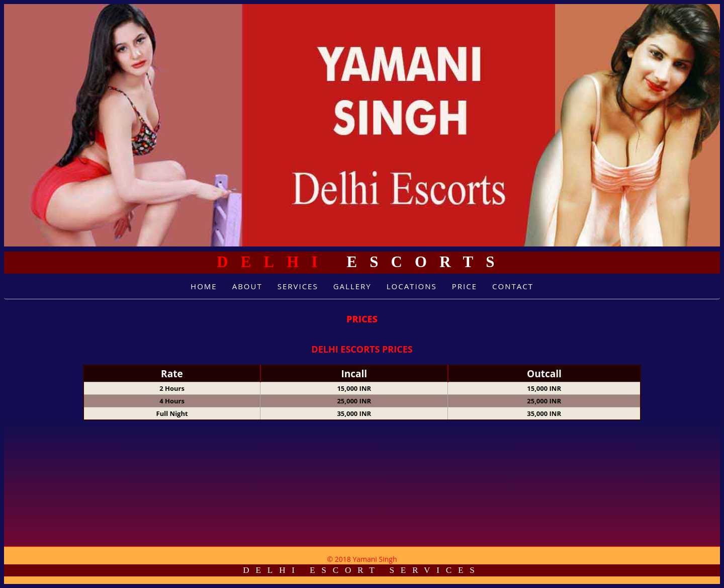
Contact (513, 286)
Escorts (362, 262)
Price (465, 286)
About (247, 286)
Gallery (352, 286)
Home (204, 286)
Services (298, 286)
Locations (412, 286)
